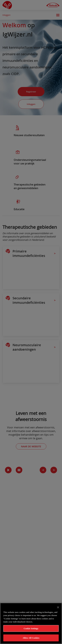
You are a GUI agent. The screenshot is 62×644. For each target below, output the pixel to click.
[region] (31, 623)
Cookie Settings (31, 628)
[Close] (58, 607)
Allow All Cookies (31, 638)
